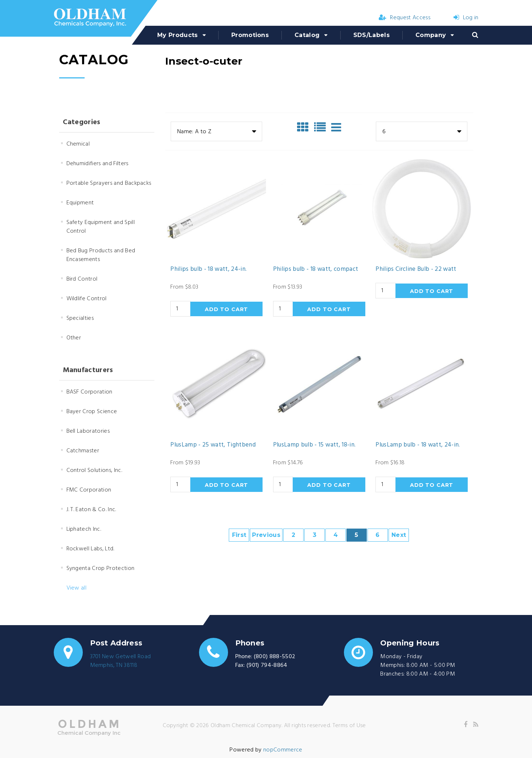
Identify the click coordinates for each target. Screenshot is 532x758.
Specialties (80, 318)
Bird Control (82, 279)
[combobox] (216, 131)
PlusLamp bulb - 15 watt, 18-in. (314, 445)
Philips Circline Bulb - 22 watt (416, 269)
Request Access (405, 18)
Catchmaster (83, 451)
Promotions (250, 35)
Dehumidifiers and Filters (98, 164)
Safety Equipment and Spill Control (101, 227)
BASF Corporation (90, 392)
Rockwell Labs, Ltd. (90, 549)
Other (74, 338)
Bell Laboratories (88, 431)
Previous (266, 535)
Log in (466, 18)
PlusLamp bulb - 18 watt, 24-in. (418, 445)
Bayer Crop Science (92, 412)
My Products (178, 35)
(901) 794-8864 (267, 665)
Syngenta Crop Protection (101, 568)
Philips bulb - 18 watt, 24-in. (208, 269)
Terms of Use (349, 726)
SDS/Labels (371, 35)
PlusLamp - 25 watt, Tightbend (213, 445)
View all (77, 588)
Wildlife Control (87, 299)
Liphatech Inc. (84, 529)
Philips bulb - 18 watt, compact (316, 269)
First (239, 535)
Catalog (307, 35)
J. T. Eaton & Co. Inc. (91, 510)
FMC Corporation (89, 490)
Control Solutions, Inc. (94, 470)
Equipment (80, 203)
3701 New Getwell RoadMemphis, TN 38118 (121, 661)
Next (399, 535)
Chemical (78, 144)
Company (431, 35)
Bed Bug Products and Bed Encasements (101, 255)
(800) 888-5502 (275, 657)
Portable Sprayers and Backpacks (109, 183)
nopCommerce (283, 750)
